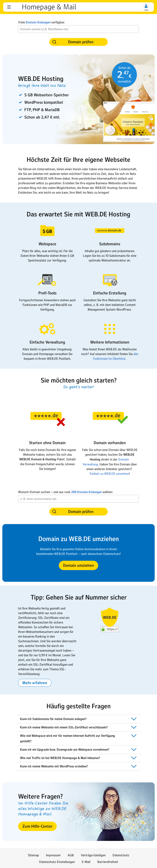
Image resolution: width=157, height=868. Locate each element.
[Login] (146, 6)
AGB (71, 855)
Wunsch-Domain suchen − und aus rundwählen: (66, 492)
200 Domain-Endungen (86, 492)
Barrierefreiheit (108, 862)
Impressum (53, 855)
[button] (9, 7)
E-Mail (86, 862)
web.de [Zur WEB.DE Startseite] (17, 7)
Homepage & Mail (49, 7)
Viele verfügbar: (42, 22)
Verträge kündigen (93, 855)
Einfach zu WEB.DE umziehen (109, 474)
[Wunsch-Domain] (78, 29)
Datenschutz (121, 855)
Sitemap (33, 855)
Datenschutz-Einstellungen (57, 862)
